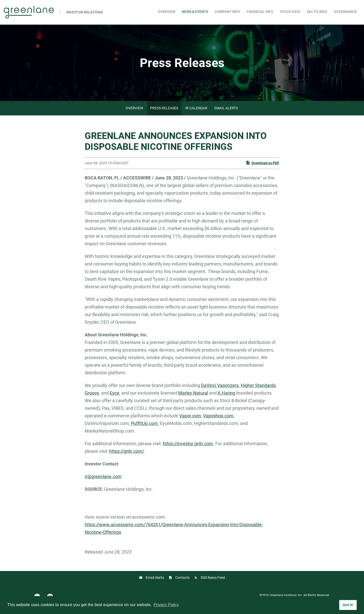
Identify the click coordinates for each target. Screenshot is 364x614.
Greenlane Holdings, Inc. (286, 595)
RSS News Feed (213, 578)
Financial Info (260, 12)
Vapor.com (190, 416)
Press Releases (164, 108)
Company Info (227, 12)
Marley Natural (193, 393)
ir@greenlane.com (103, 476)
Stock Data (290, 12)
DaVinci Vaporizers (220, 385)
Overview (166, 12)
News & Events (195, 12)
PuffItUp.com (144, 423)
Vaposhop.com (218, 416)
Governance (345, 12)
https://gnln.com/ (127, 451)
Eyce (115, 393)
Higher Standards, (259, 385)
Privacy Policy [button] (166, 605)
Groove (92, 393)
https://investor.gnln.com (188, 444)
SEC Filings (317, 12)
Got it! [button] (348, 605)
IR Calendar (196, 108)
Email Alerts (226, 108)
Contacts (182, 578)
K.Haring (226, 393)
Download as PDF (263, 163)
